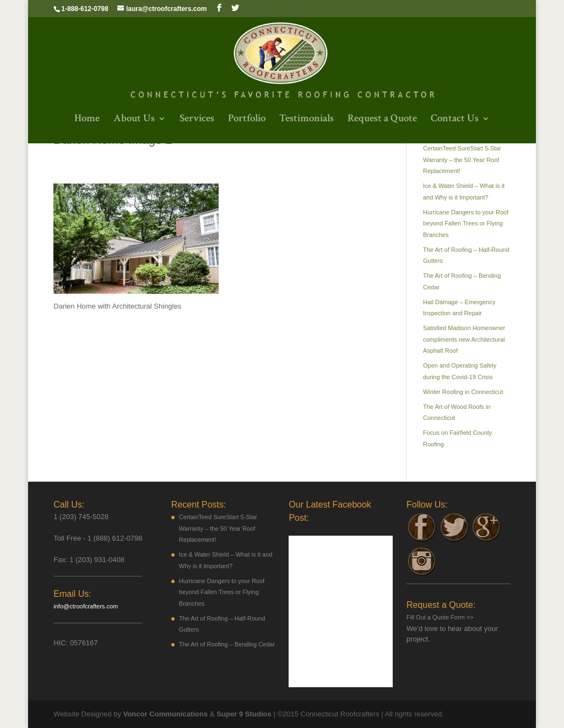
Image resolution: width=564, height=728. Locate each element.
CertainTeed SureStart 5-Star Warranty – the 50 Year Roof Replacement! (462, 160)
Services (197, 120)
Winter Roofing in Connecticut (463, 392)
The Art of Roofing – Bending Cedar (227, 644)
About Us (134, 120)
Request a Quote (382, 120)
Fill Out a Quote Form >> (440, 617)
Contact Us (455, 120)
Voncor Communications (166, 714)
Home (87, 120)
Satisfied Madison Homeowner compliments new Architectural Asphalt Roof (464, 339)
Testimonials (307, 120)
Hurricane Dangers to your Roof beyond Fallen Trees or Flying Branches (466, 223)
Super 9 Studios (243, 714)
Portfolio (247, 120)
